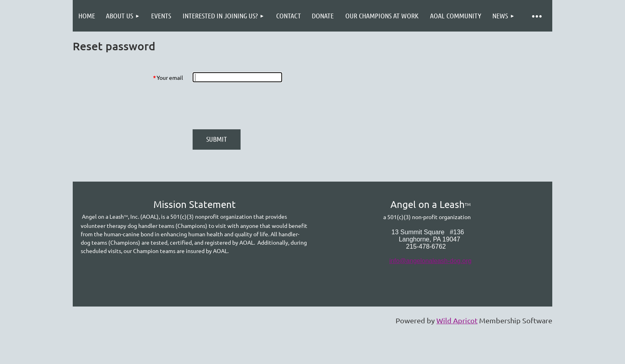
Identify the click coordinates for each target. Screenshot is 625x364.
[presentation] (253, 106)
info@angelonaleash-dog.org (430, 261)
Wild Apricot (457, 320)
